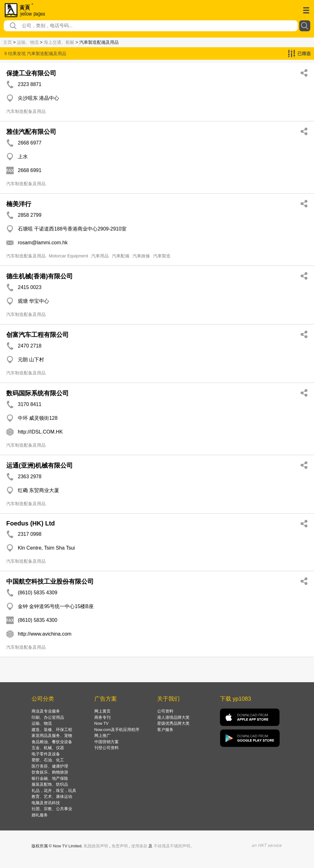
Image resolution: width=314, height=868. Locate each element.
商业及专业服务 (46, 711)
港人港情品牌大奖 (173, 717)
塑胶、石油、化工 (48, 760)
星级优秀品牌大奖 (173, 723)
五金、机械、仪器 (48, 748)
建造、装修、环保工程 (52, 730)
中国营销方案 (107, 742)
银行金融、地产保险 (50, 778)
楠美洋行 (19, 204)
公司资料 (165, 711)
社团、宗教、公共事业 (52, 809)
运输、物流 (28, 42)
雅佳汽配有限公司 (31, 132)
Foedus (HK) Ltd (31, 523)
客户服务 (165, 730)
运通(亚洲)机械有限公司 (40, 465)
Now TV (102, 723)
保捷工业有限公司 (31, 73)
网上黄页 (102, 711)
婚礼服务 (40, 815)
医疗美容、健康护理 (50, 766)
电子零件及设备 (46, 754)
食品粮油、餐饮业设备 (52, 742)
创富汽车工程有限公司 (37, 335)
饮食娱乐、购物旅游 (50, 772)
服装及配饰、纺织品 (50, 784)
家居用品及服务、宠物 (52, 736)
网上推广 (102, 736)
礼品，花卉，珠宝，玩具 (54, 791)
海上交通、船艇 (59, 42)
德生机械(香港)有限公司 (40, 276)
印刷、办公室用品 (48, 717)
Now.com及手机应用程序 (117, 730)
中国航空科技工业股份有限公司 (50, 581)
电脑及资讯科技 (46, 803)
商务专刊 (102, 717)
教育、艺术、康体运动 (52, 797)
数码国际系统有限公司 (37, 393)
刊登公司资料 (107, 748)
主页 (7, 42)
